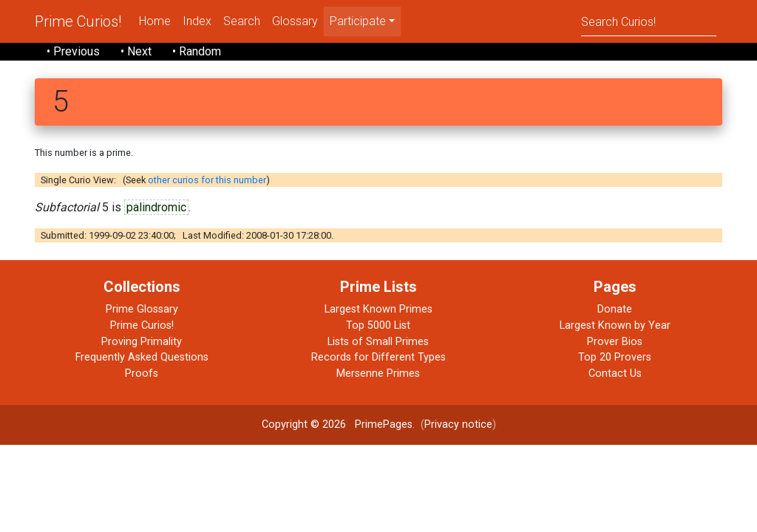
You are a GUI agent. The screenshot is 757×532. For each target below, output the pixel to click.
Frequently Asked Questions (142, 357)
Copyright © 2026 (304, 424)
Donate (615, 309)
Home (155, 21)
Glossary (295, 21)
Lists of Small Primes (378, 342)
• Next (136, 51)
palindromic (156, 207)
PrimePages (384, 424)
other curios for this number (207, 180)
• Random (197, 51)
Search (242, 21)
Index (197, 21)
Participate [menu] (358, 21)
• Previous (73, 51)
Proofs (142, 374)
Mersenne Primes (378, 374)
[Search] (649, 21)
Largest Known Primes (378, 309)
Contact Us (615, 374)
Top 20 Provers (615, 357)
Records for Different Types (378, 357)
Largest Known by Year (615, 325)
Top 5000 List (378, 325)
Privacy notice (458, 424)
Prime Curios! (78, 21)
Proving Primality (142, 342)
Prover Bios (615, 342)
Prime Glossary (142, 309)
